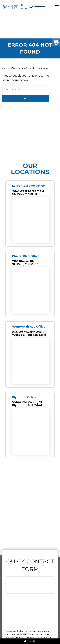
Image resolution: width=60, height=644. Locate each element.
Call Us (30, 641)
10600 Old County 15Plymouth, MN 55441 (27, 404)
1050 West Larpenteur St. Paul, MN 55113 (28, 192)
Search (26, 98)
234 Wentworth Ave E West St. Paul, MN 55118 (29, 333)
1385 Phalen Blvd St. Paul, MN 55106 (25, 263)
